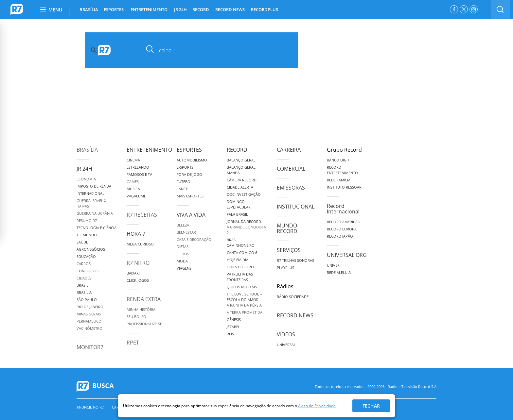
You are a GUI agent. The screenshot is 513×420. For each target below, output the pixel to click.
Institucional (296, 207)
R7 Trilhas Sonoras (295, 260)
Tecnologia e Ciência (97, 228)
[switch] (500, 9)
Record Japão (340, 236)
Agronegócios (91, 249)
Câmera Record (242, 180)
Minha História (141, 309)
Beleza (183, 225)
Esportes (189, 150)
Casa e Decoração (194, 239)
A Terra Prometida (245, 312)
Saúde (82, 242)
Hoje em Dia (238, 260)
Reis (230, 334)
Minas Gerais (89, 314)
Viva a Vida (191, 215)
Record (237, 150)
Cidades (84, 278)
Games (133, 182)
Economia (86, 179)
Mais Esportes (190, 196)
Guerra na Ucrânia (95, 213)
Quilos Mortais (242, 287)
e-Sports (185, 167)
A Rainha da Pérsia (244, 305)
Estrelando (138, 167)
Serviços (289, 250)
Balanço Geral (241, 160)
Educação (86, 256)
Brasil (82, 285)
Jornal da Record (244, 221)
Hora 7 (136, 234)
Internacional (90, 193)
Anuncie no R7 (90, 407)
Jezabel (233, 327)
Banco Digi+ (338, 160)
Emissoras (291, 188)
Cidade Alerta (240, 187)
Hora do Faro (240, 267)
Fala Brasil (237, 214)
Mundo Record (287, 228)
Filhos (183, 254)
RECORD (201, 9)
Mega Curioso (140, 244)
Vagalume (136, 196)
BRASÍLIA (89, 9)
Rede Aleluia (339, 272)
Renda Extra (144, 299)
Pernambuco (89, 321)
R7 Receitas (142, 215)
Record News (295, 315)
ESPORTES (114, 9)
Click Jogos (138, 280)
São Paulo (87, 300)
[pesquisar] (222, 50)
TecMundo (87, 235)
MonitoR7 (90, 347)
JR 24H (180, 9)
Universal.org (347, 255)
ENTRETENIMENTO (149, 9)
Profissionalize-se (144, 324)
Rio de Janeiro (90, 307)
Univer (333, 265)
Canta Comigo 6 (242, 252)
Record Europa (342, 229)
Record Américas (343, 222)
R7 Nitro (138, 263)
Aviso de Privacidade (317, 406)
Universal (286, 345)
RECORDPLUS (265, 9)
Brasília (87, 150)
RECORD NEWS (230, 9)
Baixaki (133, 273)
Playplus (285, 268)
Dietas (183, 247)
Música (133, 189)
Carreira (289, 150)
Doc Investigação (244, 194)
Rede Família (339, 180)
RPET (133, 343)
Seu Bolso (136, 317)
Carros (84, 264)
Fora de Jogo (189, 174)
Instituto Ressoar (344, 187)
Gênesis (234, 319)
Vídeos (286, 334)
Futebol (185, 182)
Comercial (291, 169)
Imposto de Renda (94, 186)
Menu (51, 10)
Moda (182, 261)
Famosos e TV (139, 174)
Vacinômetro (89, 328)
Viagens (184, 268)
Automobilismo (192, 160)
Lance (182, 189)
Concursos (88, 271)
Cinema (133, 160)
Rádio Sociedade (293, 297)
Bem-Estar (186, 232)
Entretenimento (149, 150)
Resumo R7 (87, 220)
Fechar (371, 406)
